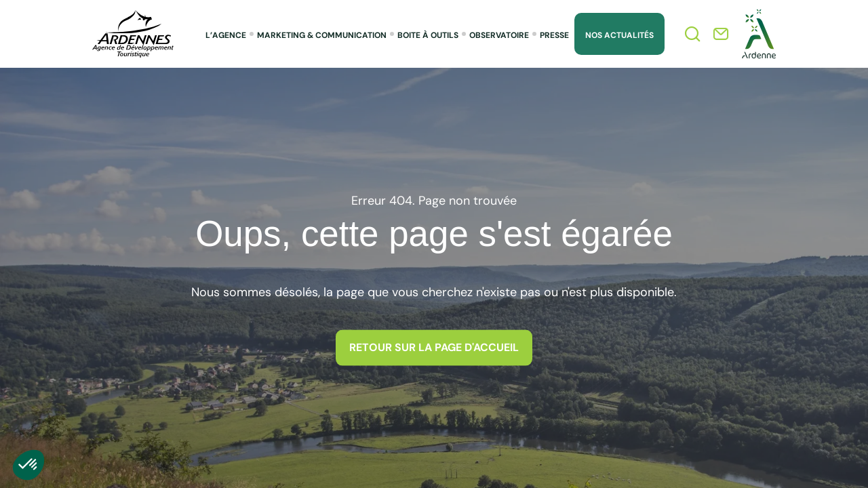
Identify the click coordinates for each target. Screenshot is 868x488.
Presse (554, 35)
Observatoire (499, 35)
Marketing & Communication (322, 35)
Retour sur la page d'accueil (434, 347)
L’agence (226, 35)
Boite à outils (428, 35)
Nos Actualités (619, 35)
